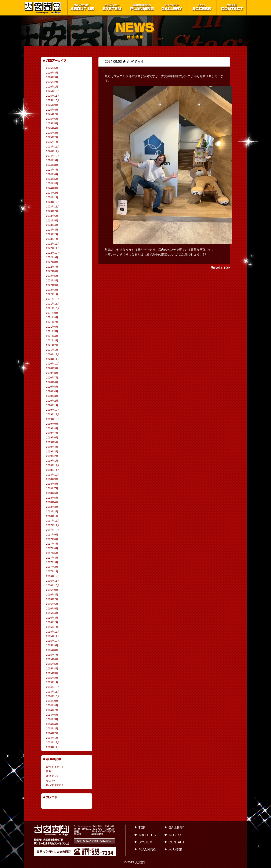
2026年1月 (52, 87)
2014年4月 (52, 724)
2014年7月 (52, 710)
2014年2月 (52, 733)
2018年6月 (52, 493)
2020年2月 (52, 401)
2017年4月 (52, 558)
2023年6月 (52, 216)
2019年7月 (52, 433)
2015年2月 (52, 678)
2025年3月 (52, 133)
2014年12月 (53, 687)
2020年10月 (53, 364)
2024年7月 (52, 170)
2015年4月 (52, 669)
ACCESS (176, 835)
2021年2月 (52, 345)
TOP (142, 828)
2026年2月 (52, 82)
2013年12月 (53, 743)
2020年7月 (52, 378)
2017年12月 (53, 521)
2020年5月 (52, 387)
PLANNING (147, 850)
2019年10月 (53, 419)
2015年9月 (52, 645)
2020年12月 (53, 355)
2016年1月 (52, 627)
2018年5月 (52, 498)
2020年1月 (52, 405)
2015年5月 (52, 664)
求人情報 (175, 850)
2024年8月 (52, 165)
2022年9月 (52, 257)
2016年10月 (53, 586)
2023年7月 (52, 211)
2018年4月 (52, 502)
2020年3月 (52, 396)
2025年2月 (52, 137)
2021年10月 (53, 308)
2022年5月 (52, 276)
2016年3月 (52, 618)
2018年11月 (53, 470)
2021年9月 (52, 313)
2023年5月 (52, 221)
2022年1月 (52, 294)
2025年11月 (53, 96)
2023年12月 (53, 202)
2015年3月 (52, 673)
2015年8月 (52, 650)
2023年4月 (52, 225)
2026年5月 (52, 68)
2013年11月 (53, 747)
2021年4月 (52, 336)
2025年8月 (52, 110)
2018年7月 (52, 488)
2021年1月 (52, 350)
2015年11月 (53, 636)
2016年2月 (52, 622)
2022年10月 (53, 253)
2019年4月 (52, 447)
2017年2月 (52, 567)
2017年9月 (52, 535)
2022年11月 (53, 248)
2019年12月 (53, 410)
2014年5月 (52, 719)
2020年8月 (52, 373)
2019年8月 (52, 428)
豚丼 (49, 771)
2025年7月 (52, 114)
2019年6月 (52, 438)
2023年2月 (52, 234)
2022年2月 (52, 290)
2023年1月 (52, 239)
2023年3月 (52, 230)
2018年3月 (52, 507)
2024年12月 (53, 147)
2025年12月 (53, 91)
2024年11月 (53, 151)
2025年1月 (52, 142)
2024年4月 (52, 184)
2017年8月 (52, 539)
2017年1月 (52, 572)
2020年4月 (52, 391)
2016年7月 (52, 599)
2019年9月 (52, 424)
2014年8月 (52, 705)
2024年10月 (53, 156)
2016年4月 (52, 613)
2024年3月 (52, 188)
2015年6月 (52, 659)
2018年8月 (52, 484)
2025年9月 (52, 105)
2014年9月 (52, 701)
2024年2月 (52, 193)
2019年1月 (52, 461)
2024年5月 (52, 179)
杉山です (51, 780)
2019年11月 (53, 415)
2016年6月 (52, 604)
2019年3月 (52, 452)
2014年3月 (52, 729)
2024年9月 (52, 160)
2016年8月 (52, 595)
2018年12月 (53, 465)
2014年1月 (52, 738)
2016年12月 (53, 576)
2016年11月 (53, 581)
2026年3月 (52, 77)
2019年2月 (52, 456)
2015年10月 (53, 641)
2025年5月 (52, 124)
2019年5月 (52, 442)
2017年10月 (53, 530)
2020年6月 (52, 382)
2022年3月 (52, 285)
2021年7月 (52, 322)
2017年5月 (52, 553)
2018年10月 (53, 475)
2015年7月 (52, 655)
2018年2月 (52, 512)
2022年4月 (52, 281)
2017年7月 (52, 544)
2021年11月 (53, 304)
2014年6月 (52, 715)
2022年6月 (52, 271)
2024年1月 (52, 198)
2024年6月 (52, 174)
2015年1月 (52, 682)
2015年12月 (53, 632)
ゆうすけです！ (55, 767)
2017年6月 (52, 548)
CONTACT (177, 842)
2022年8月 (52, 262)
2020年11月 (53, 359)
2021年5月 (52, 331)
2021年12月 (53, 299)
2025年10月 (53, 100)
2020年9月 (52, 368)
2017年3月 (52, 562)
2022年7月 (52, 267)
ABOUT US (147, 835)
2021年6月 (52, 327)
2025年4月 (52, 128)
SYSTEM (145, 842)
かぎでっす (53, 776)
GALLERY (176, 828)
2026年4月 (52, 73)
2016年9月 (52, 590)
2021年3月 (52, 341)
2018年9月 (52, 479)
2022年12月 (53, 244)
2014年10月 (53, 696)
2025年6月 (52, 119)
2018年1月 (52, 516)
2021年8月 (52, 317)
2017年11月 (53, 525)
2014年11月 (53, 692)
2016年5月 (52, 609)
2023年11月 (53, 207)
